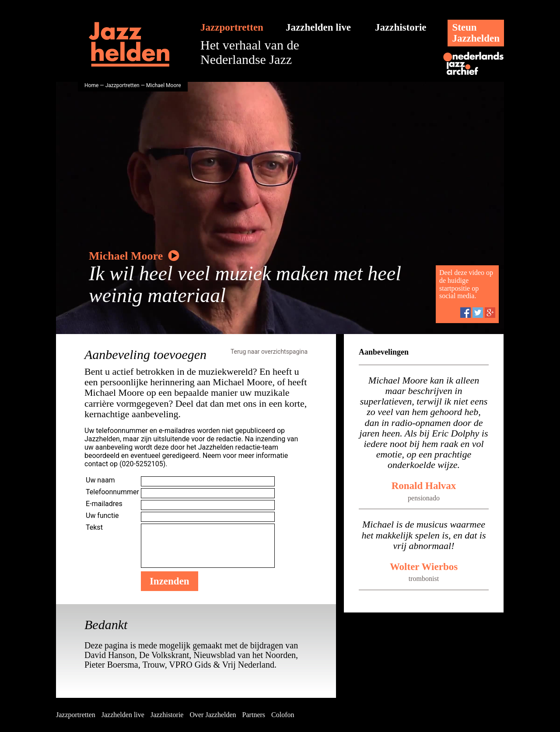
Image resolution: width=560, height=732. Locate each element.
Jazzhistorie (401, 27)
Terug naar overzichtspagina (269, 352)
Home (91, 85)
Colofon (283, 715)
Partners (254, 715)
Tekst (94, 527)
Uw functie (102, 516)
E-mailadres (104, 504)
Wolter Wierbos (424, 567)
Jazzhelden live (318, 27)
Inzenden (170, 581)
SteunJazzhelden (476, 33)
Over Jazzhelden (213, 715)
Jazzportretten (232, 27)
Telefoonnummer (112, 492)
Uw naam (100, 480)
